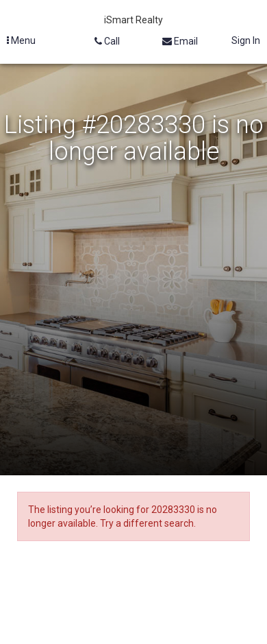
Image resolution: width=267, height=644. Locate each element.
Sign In (246, 40)
